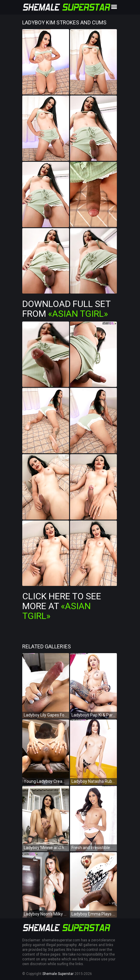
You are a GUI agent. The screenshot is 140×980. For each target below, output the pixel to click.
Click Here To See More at (62, 606)
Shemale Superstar (58, 974)
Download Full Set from (66, 309)
